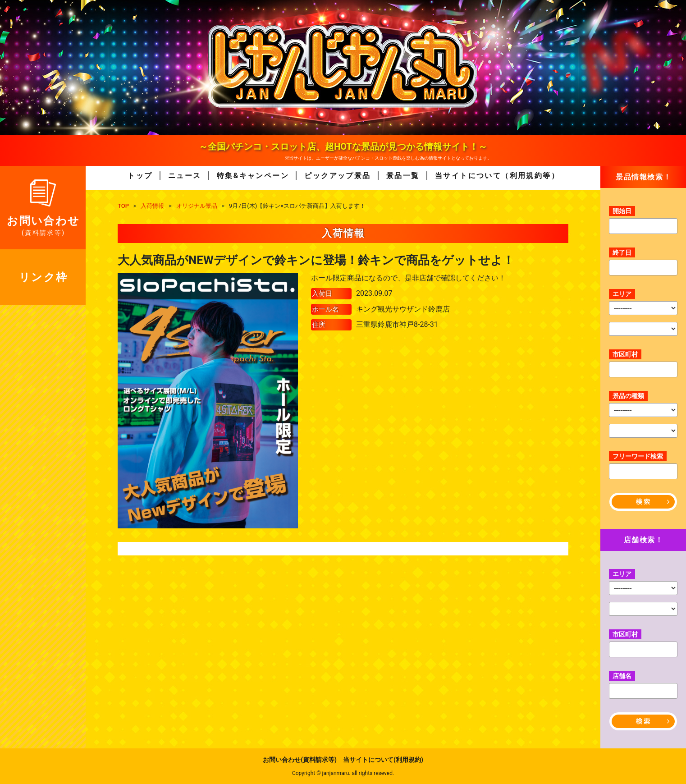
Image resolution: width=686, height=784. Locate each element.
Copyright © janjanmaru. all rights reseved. (343, 773)
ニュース (185, 176)
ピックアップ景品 (337, 176)
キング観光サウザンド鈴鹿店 (403, 309)
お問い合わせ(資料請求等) (300, 760)
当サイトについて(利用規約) (383, 760)
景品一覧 (403, 176)
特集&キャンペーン (253, 176)
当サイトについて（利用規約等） (497, 176)
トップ (140, 176)
